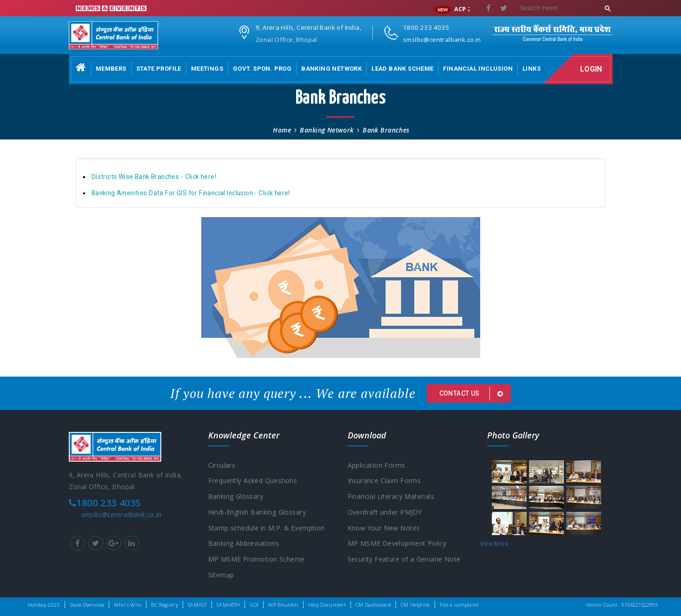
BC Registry (165, 605)
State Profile (159, 69)
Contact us (473, 394)
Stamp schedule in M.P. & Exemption (267, 528)
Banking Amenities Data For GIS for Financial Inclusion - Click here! (191, 193)
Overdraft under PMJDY (385, 513)
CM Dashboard (373, 605)
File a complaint (460, 605)
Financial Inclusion (478, 69)
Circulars (222, 465)
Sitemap (221, 576)
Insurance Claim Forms (384, 481)
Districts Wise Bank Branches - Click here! (154, 177)
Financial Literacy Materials (391, 497)
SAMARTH (228, 605)
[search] (561, 9)
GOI (254, 605)
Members (111, 69)
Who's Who (128, 605)
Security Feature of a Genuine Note (404, 560)
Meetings (207, 69)
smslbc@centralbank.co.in (122, 514)
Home (282, 130)
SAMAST (197, 605)
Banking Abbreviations (244, 544)
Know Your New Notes (384, 528)
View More (495, 544)
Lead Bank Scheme (402, 69)
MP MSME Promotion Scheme (257, 560)
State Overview (87, 605)
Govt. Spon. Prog (262, 69)
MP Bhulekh (283, 605)
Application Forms (377, 465)
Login (592, 69)
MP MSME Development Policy (397, 544)
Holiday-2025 (44, 605)
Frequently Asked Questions (253, 481)
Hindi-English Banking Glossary (257, 513)
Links (532, 69)
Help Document (327, 605)
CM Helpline (415, 605)
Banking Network (331, 69)
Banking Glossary (236, 497)
